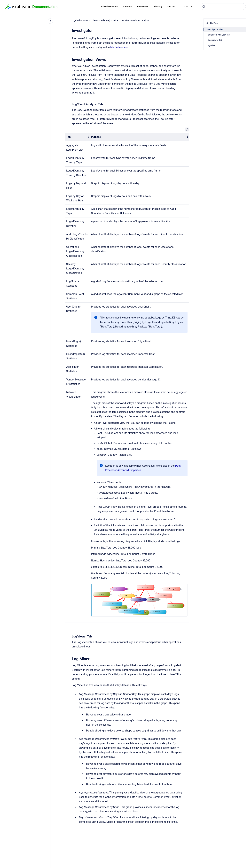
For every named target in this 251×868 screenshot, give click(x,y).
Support (171, 6)
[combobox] (223, 7)
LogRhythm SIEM (80, 20)
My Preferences (119, 47)
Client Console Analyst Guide (105, 20)
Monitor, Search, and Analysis (136, 20)
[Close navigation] (50, 21)
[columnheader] (77, 137)
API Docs (128, 6)
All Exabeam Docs (110, 6)
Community (142, 6)
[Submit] (204, 7)
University (157, 6)
